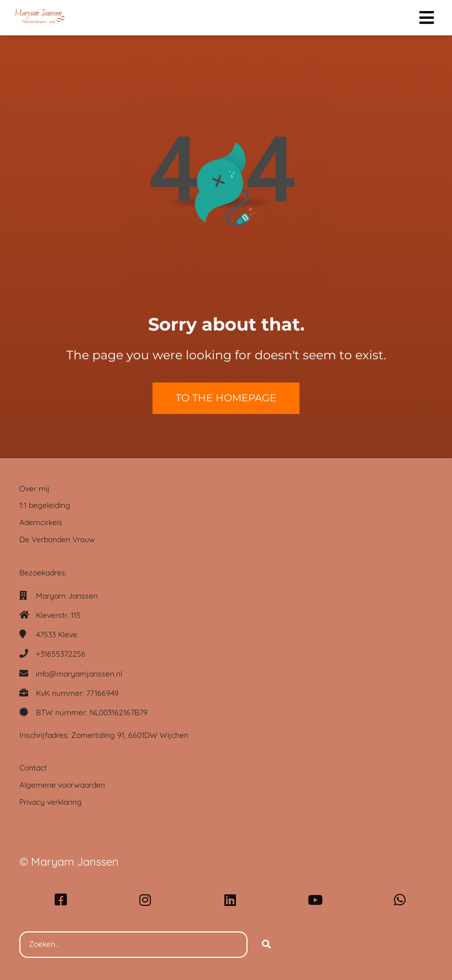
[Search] (266, 945)
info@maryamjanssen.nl (79, 674)
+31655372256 (61, 654)
